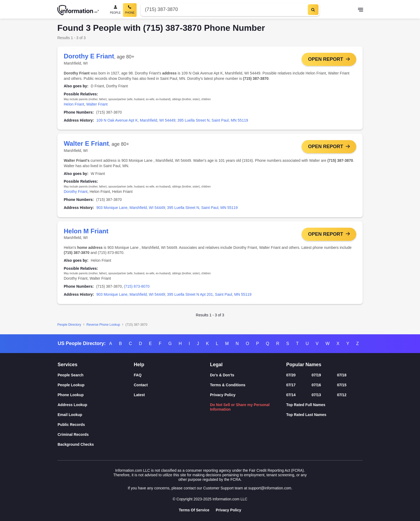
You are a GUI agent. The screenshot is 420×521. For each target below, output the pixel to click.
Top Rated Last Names (306, 415)
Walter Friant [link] (97, 104)
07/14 (291, 395)
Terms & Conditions (228, 385)
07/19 (316, 375)
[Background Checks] (96, 445)
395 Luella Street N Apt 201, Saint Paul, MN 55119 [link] (209, 295)
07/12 (342, 395)
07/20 (291, 375)
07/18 (342, 375)
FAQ (138, 375)
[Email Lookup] (96, 415)
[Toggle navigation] (361, 10)
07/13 (316, 395)
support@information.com (270, 488)
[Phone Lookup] (96, 395)
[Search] (313, 10)
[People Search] (115, 10)
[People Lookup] (96, 385)
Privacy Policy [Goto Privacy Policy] (229, 510)
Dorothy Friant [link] (76, 192)
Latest (139, 395)
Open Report (326, 59)
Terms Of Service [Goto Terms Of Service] (194, 510)
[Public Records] (96, 425)
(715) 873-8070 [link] (137, 287)
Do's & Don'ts (222, 375)
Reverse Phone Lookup (103, 325)
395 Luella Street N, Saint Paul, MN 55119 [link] (213, 120)
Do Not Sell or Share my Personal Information (240, 407)
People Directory (69, 325)
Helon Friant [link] (74, 104)
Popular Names (304, 365)
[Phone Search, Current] (130, 10)
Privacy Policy (223, 395)
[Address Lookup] (96, 405)
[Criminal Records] (96, 435)
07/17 (291, 385)
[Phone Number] (224, 10)
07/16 (316, 385)
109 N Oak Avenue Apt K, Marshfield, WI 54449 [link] (136, 120)
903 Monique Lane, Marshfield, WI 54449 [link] (131, 208)
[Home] (78, 10)
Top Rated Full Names (306, 405)
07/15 (342, 385)
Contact (141, 385)
